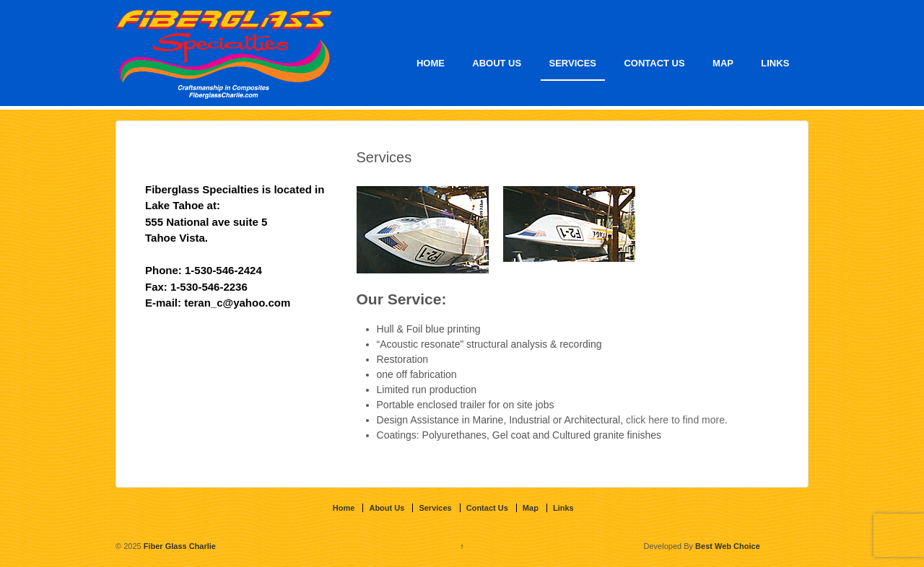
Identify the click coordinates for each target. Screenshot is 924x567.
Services (573, 63)
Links (775, 63)
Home (431, 63)
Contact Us (654, 63)
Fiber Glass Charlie (179, 546)
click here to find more (675, 420)
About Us (497, 63)
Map (723, 63)
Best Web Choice (728, 546)
